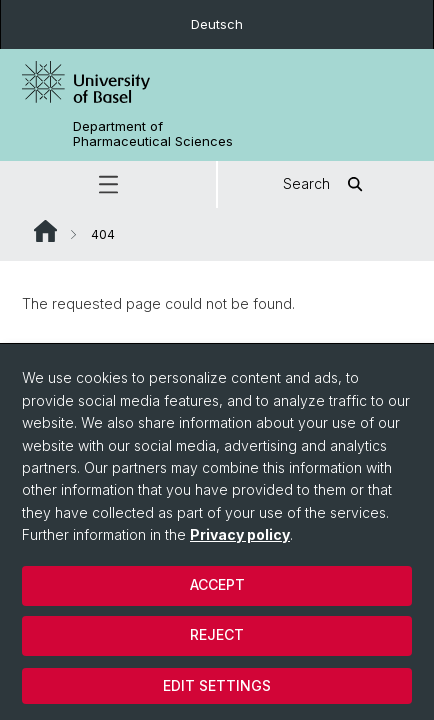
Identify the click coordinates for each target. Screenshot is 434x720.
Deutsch (217, 24)
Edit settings (217, 685)
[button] (108, 184)
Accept (217, 584)
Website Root (45, 231)
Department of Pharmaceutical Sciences (153, 134)
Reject (217, 634)
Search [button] (326, 184)
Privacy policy (240, 534)
